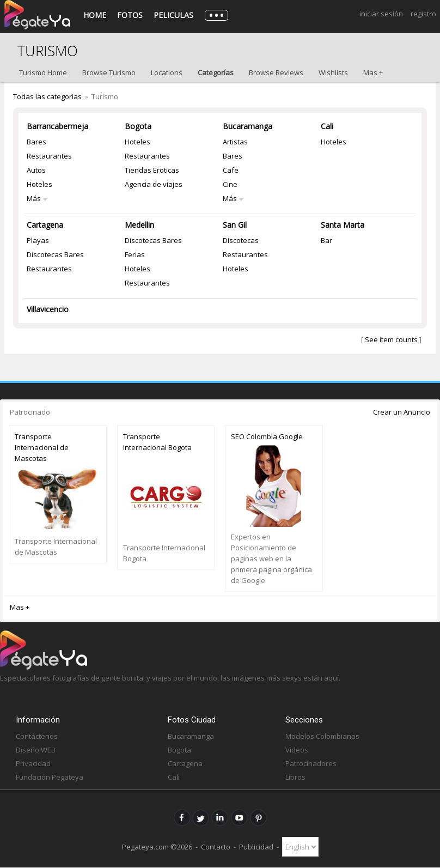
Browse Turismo (109, 72)
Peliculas (173, 15)
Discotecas (241, 240)
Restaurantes (49, 156)
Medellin (139, 225)
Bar (326, 240)
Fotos (130, 15)
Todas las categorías (47, 96)
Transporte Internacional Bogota (157, 442)
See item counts (391, 339)
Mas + (373, 72)
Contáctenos (37, 736)
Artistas (235, 142)
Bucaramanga (248, 126)
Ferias (135, 254)
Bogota (138, 126)
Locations (167, 72)
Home (95, 15)
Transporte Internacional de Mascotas (42, 447)
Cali (327, 126)
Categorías (216, 72)
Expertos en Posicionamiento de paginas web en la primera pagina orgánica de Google (271, 559)
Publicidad (256, 847)
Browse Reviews (276, 72)
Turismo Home (43, 72)
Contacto (216, 847)
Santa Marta (343, 225)
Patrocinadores (311, 763)
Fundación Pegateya (50, 777)
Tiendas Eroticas (152, 170)
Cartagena (45, 225)
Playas (38, 240)
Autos (36, 170)
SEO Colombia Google (267, 436)
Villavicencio (48, 309)
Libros (295, 777)
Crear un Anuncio (402, 412)
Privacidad (33, 763)
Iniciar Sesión (381, 14)
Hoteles (39, 184)
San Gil (235, 225)
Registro (423, 14)
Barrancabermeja (57, 126)
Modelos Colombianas (322, 736)
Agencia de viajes (154, 184)
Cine (230, 184)
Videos (297, 750)
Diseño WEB (36, 750)
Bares (36, 142)
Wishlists (333, 72)
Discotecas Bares (55, 254)
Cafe (231, 170)
